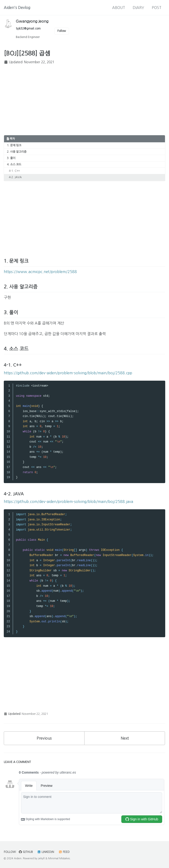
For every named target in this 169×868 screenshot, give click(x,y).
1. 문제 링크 (14, 145)
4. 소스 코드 (14, 164)
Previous (44, 738)
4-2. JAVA (15, 177)
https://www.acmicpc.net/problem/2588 (40, 272)
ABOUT (119, 8)
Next (125, 738)
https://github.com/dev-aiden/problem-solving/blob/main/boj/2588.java (68, 501)
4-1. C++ (14, 171)
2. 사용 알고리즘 (17, 152)
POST (157, 8)
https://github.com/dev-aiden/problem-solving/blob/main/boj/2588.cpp (68, 373)
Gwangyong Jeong (32, 21)
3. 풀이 (11, 158)
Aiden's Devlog (17, 8)
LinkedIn (46, 852)
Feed (64, 852)
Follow (62, 31)
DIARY (138, 8)
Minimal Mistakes (59, 858)
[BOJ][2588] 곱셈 (27, 53)
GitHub (26, 852)
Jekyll (41, 858)
